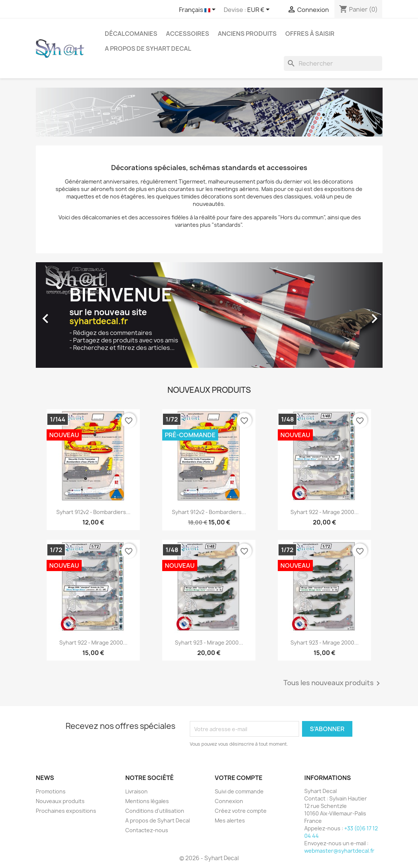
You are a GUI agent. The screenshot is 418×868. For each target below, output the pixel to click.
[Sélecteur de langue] (199, 10)
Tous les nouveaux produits (333, 683)
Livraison (136, 791)
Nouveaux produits (60, 801)
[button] (62, 315)
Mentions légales (147, 801)
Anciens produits (247, 34)
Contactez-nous (147, 830)
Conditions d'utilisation (155, 811)
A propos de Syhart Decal (148, 48)
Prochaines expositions (66, 811)
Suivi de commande (239, 791)
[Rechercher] (333, 63)
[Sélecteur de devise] (260, 10)
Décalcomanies (131, 34)
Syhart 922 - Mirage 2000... (325, 512)
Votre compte (239, 778)
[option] (209, 315)
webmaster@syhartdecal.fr (339, 851)
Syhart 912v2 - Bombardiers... (93, 512)
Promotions (51, 791)
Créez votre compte (241, 811)
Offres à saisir (310, 34)
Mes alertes (230, 820)
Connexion (229, 801)
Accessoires (188, 34)
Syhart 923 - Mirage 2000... (209, 643)
